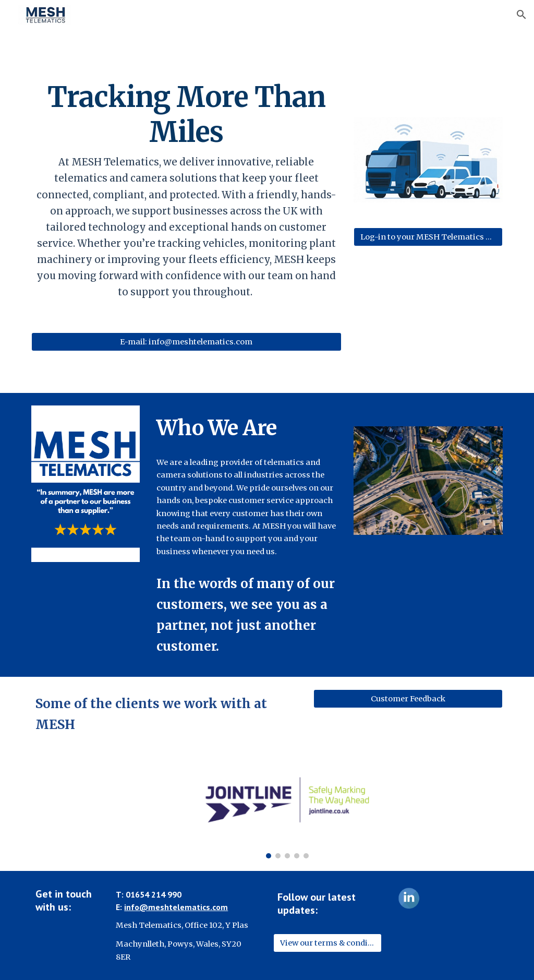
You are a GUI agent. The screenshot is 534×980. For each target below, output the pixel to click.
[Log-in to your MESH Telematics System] (428, 237)
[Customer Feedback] (408, 699)
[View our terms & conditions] (328, 943)
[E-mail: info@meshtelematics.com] (186, 342)
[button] (521, 15)
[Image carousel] (287, 811)
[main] (186, 189)
